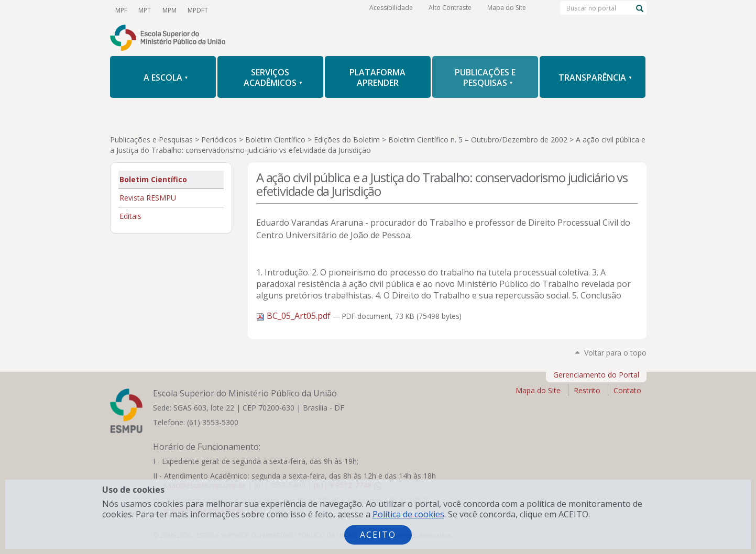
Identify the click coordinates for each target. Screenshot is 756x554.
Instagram (281, 10)
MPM (168, 10)
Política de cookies (408, 514)
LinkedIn (299, 10)
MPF (121, 10)
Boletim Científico (275, 140)
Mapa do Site (507, 10)
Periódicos (219, 140)
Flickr (316, 10)
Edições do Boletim (347, 140)
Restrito (587, 390)
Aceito (378, 535)
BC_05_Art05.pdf (294, 316)
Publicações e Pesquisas (151, 140)
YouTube (227, 10)
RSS (334, 10)
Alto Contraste (450, 10)
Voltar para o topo (615, 353)
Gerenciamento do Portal (596, 375)
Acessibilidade (391, 10)
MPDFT (196, 10)
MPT (144, 10)
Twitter (245, 10)
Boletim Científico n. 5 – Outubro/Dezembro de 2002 (478, 140)
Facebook (263, 10)
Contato (627, 390)
